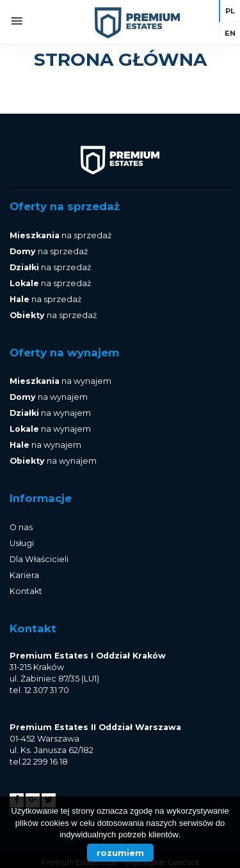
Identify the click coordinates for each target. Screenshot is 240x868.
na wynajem (60, 381)
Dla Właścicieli (39, 559)
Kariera (24, 575)
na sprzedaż (60, 235)
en (230, 33)
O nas (21, 527)
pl (230, 11)
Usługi (22, 543)
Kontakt (26, 591)
